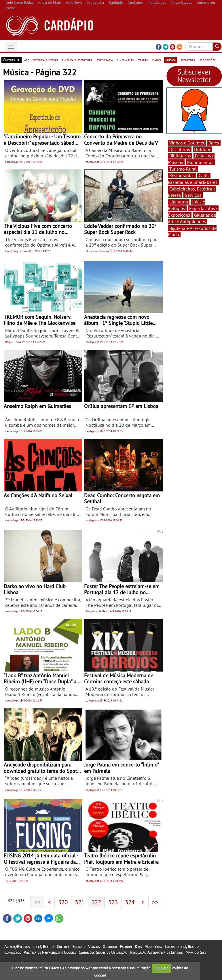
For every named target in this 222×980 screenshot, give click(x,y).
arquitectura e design (41, 60)
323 (113, 902)
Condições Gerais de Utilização (103, 952)
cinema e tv (126, 60)
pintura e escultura (77, 60)
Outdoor (202, 149)
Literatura (179, 202)
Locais (170, 947)
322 (96, 902)
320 (63, 902)
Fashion (126, 947)
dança (157, 60)
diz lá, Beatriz (43, 947)
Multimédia (153, 947)
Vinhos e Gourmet (187, 143)
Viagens (94, 947)
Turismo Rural (183, 169)
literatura (188, 60)
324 (130, 902)
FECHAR (161, 968)
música (171, 60)
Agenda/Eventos (17, 947)
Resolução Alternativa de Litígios (156, 952)
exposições (207, 60)
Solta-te (79, 947)
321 (80, 902)
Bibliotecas (180, 156)
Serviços (193, 195)
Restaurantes (182, 176)
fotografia (105, 60)
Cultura (63, 947)
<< (37, 902)
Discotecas (180, 149)
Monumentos (200, 162)
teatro (143, 60)
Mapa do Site (196, 952)
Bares (214, 143)
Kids (138, 947)
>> (155, 902)
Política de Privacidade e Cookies (50, 952)
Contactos (13, 952)
